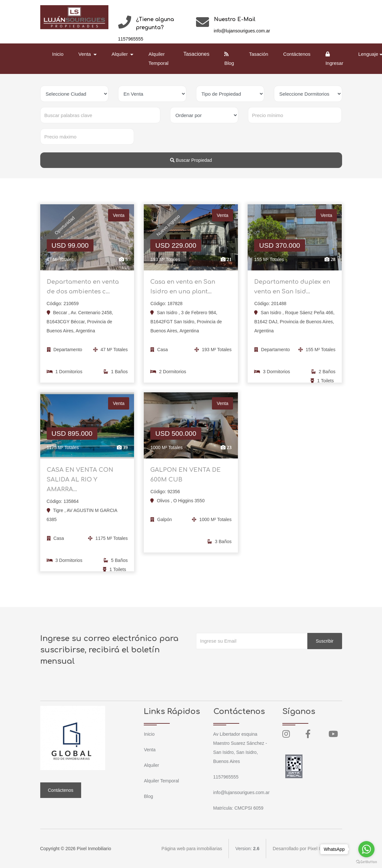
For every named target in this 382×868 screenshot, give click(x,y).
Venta (150, 750)
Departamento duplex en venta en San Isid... (292, 289)
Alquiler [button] (120, 54)
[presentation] (245, 662)
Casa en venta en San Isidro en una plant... (183, 289)
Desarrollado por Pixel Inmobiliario (307, 849)
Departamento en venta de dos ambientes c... (83, 289)
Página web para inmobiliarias (192, 849)
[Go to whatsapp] (366, 849)
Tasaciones (196, 54)
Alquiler (151, 765)
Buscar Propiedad (191, 160)
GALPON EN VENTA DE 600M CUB (185, 477)
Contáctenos (297, 54)
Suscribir (325, 641)
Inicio (58, 54)
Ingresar (334, 59)
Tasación (259, 54)
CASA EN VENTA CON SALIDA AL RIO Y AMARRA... (80, 482)
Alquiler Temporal (158, 59)
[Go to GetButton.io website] (366, 862)
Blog (229, 59)
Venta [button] (86, 54)
